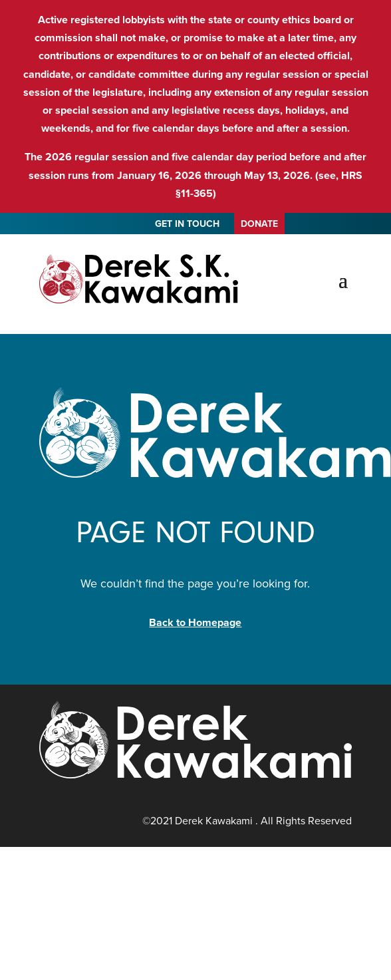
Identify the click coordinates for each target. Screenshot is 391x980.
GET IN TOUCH (187, 225)
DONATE (259, 224)
